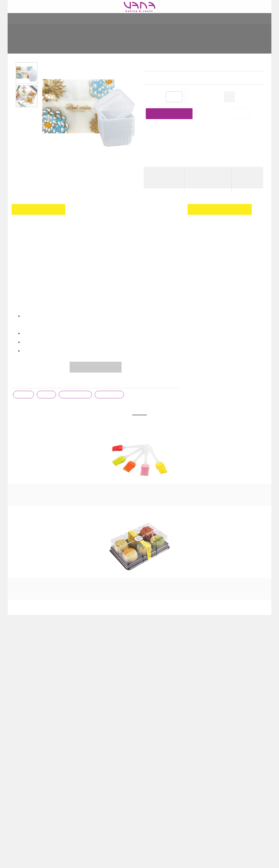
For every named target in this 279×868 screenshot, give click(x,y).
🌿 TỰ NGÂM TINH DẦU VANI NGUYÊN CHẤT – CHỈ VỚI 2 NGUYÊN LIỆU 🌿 (168, 730)
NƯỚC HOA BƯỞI (245, 489)
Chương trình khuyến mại (99, 725)
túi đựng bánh (111, 395)
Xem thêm (153, 790)
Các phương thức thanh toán (102, 758)
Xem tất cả (139, 624)
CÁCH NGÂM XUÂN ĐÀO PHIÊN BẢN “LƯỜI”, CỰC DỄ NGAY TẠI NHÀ (170, 749)
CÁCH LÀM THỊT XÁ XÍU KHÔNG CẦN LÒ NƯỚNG (170, 779)
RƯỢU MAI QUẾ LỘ (192, 489)
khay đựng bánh (76, 395)
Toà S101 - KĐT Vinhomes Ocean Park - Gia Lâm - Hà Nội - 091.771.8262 (40, 736)
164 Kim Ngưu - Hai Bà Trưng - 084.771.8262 (37, 720)
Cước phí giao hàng (206, 173)
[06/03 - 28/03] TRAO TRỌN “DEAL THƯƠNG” (168, 766)
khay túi (47, 395)
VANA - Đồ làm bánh (238, 714)
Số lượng (151, 97)
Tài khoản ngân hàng (96, 749)
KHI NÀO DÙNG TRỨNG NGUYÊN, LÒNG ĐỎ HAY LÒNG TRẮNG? (171, 714)
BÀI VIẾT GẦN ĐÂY (171, 701)
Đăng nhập (257, 230)
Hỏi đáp (84, 779)
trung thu (24, 395)
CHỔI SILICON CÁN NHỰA (34, 489)
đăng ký (205, 239)
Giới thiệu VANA (91, 717)
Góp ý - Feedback (96, 788)
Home (68, 42)
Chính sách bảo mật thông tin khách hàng (103, 768)
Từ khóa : (21, 383)
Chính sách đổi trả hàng (98, 741)
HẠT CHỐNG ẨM (140, 489)
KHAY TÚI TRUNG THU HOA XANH (186, 42)
